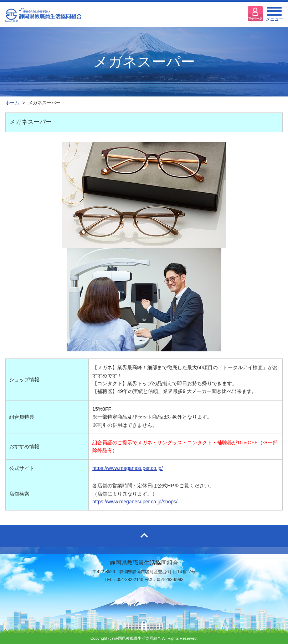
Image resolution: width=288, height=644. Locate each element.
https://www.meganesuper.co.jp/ (128, 468)
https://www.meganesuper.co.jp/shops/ (135, 502)
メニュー (274, 16)
